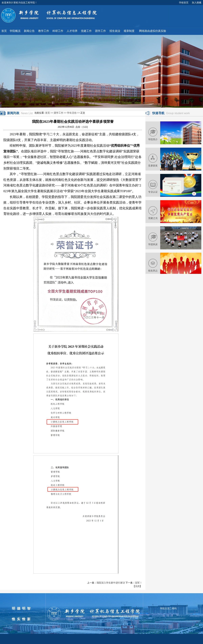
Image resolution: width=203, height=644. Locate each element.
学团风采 (153, 244)
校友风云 (153, 271)
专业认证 (153, 192)
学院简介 (153, 139)
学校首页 (184, 3)
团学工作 (59, 113)
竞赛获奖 (153, 166)
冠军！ (139, 583)
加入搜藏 (197, 3)
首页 (48, 113)
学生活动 (72, 113)
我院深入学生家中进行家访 (111, 583)
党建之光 (153, 218)
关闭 (137, 586)
